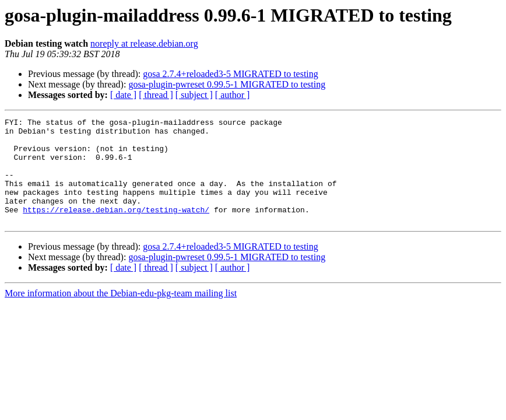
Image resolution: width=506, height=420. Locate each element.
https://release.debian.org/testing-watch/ (116, 229)
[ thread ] (156, 95)
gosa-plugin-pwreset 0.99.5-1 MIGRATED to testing (227, 84)
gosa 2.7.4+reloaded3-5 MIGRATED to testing (231, 74)
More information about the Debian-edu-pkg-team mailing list (121, 314)
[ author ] (233, 95)
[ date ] (123, 95)
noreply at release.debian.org (144, 43)
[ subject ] (194, 95)
